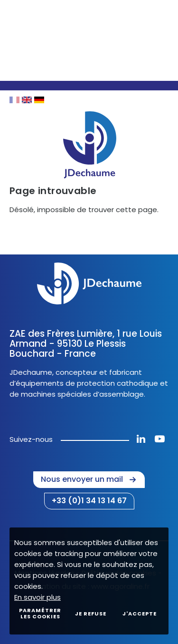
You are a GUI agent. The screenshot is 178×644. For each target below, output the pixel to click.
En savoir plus (37, 597)
